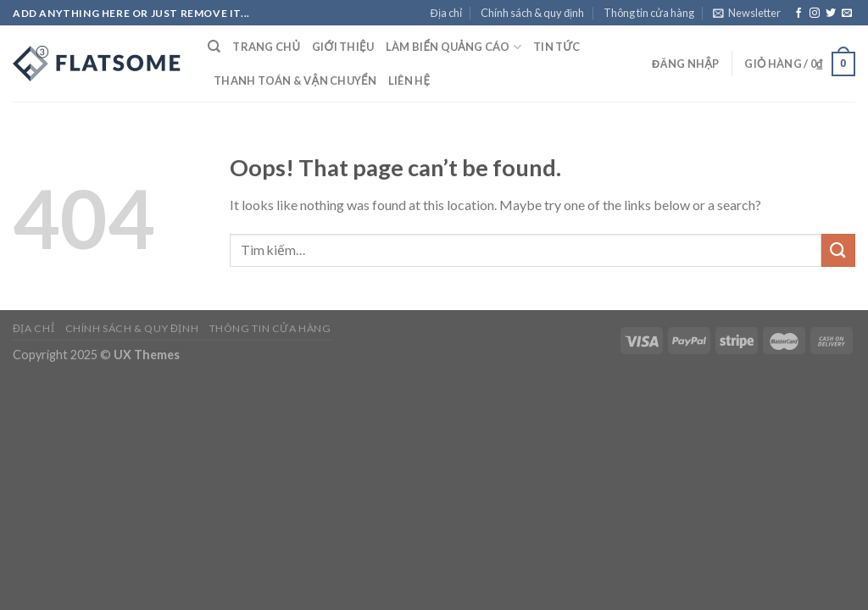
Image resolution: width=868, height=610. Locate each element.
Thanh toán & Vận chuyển (295, 80)
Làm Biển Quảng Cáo (453, 47)
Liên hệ (409, 80)
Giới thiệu (343, 47)
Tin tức (557, 47)
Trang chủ (266, 47)
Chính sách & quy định (532, 13)
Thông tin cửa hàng (649, 13)
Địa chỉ (446, 13)
